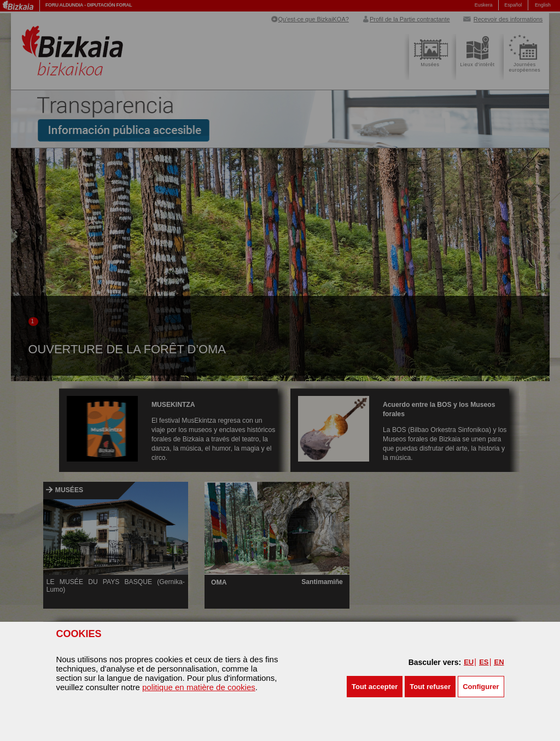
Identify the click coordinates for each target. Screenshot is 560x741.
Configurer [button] (481, 687)
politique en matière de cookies (199, 687)
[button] (375, 687)
